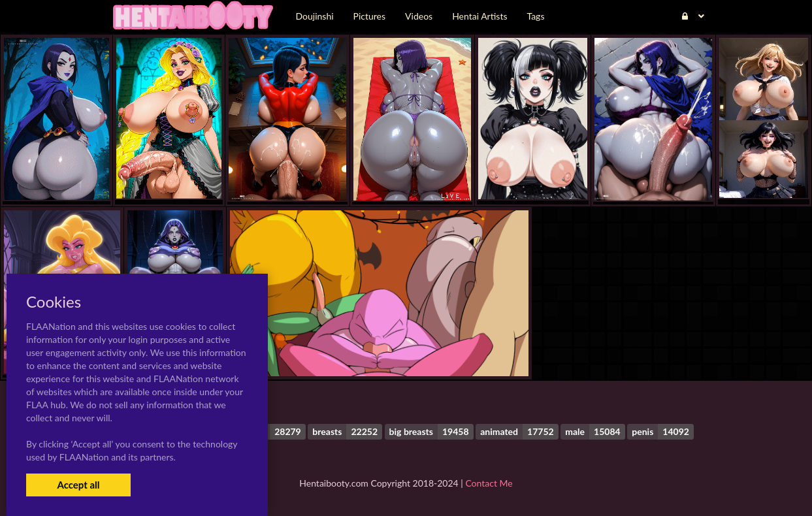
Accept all (78, 485)
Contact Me (489, 483)
